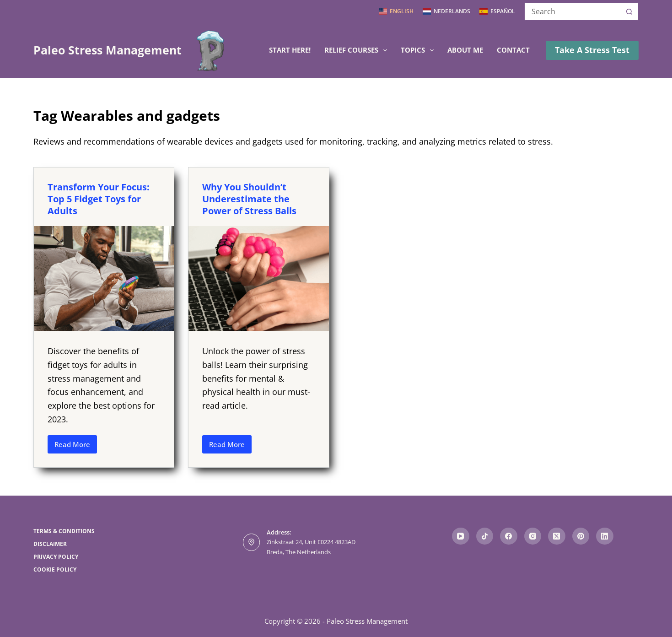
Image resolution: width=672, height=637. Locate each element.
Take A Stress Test (592, 50)
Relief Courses (358, 50)
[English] (396, 11)
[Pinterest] (581, 536)
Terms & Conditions (64, 531)
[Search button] (629, 11)
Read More (76, 447)
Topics (419, 50)
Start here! (290, 50)
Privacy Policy (56, 557)
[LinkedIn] (605, 536)
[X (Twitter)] (557, 536)
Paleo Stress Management (108, 50)
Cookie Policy (55, 570)
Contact (513, 50)
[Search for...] (572, 11)
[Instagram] (533, 536)
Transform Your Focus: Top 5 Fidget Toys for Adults (99, 199)
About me (465, 50)
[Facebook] (509, 536)
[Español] (497, 11)
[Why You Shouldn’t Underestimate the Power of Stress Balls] (258, 279)
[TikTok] (485, 536)
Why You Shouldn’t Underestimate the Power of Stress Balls (249, 199)
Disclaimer (50, 544)
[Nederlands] (446, 11)
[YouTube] (461, 536)
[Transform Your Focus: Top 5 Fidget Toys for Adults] (104, 279)
